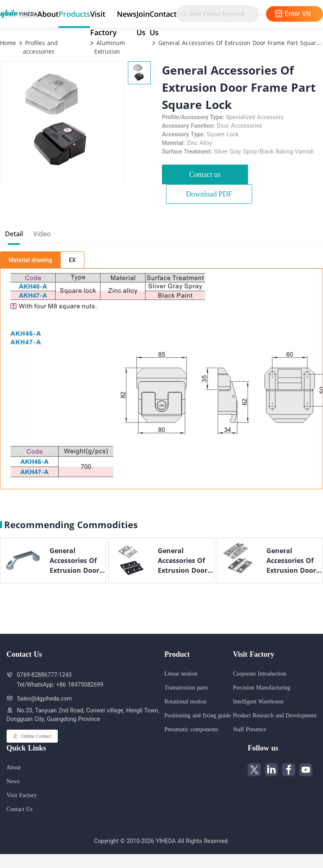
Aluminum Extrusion (110, 47)
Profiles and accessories (40, 47)
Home (8, 43)
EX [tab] (72, 260)
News (127, 14)
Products (74, 14)
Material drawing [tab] (30, 260)
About (48, 14)
